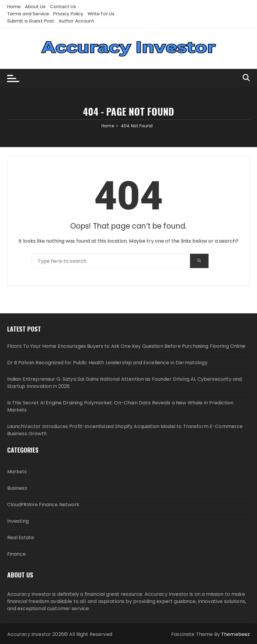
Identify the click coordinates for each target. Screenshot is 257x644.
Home (14, 6)
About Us (35, 6)
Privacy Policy (68, 14)
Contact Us (63, 6)
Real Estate (21, 538)
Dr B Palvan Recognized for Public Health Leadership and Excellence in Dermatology (107, 363)
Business (17, 488)
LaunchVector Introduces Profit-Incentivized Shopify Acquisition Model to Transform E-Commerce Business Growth (125, 430)
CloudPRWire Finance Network (43, 505)
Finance (17, 554)
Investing (18, 521)
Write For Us (101, 14)
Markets (17, 472)
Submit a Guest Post (31, 21)
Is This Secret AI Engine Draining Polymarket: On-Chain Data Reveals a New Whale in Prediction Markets (120, 406)
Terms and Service (28, 14)
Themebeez (235, 634)
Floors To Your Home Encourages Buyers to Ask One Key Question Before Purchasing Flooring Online (126, 346)
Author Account (76, 21)
